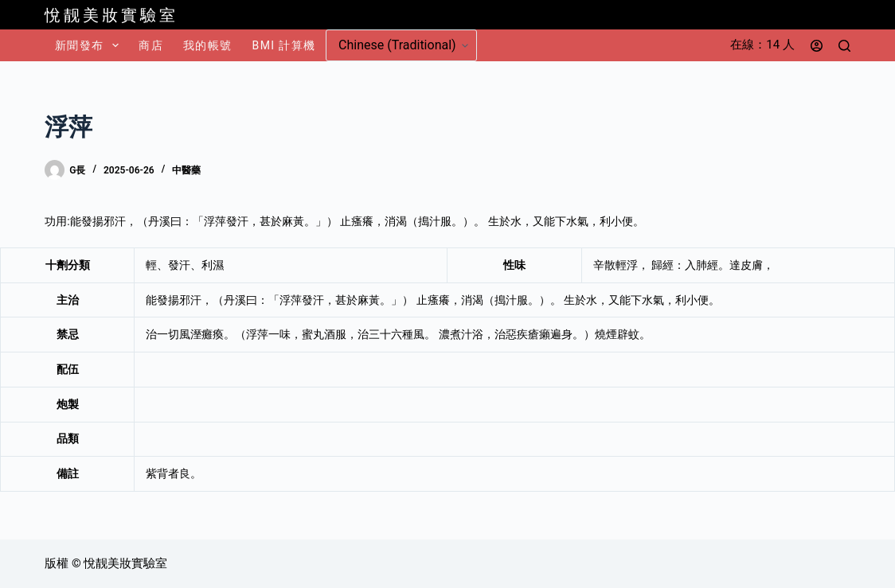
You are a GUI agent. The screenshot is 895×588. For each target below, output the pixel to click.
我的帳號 (208, 45)
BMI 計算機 (284, 45)
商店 (151, 45)
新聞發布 (90, 45)
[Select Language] (401, 45)
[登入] (817, 46)
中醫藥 (186, 170)
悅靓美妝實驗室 (111, 15)
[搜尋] (844, 46)
